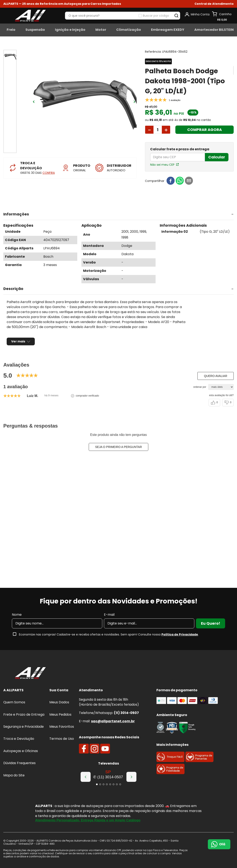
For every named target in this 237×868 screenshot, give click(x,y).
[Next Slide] (131, 777)
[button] (214, 4)
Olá (222, 844)
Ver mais (18, 336)
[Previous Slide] (86, 777)
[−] (149, 125)
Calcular (217, 152)
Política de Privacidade (180, 634)
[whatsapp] (180, 176)
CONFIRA (49, 173)
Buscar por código (156, 16)
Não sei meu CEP (162, 159)
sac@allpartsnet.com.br (113, 721)
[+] (166, 125)
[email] (189, 176)
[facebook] (171, 176)
